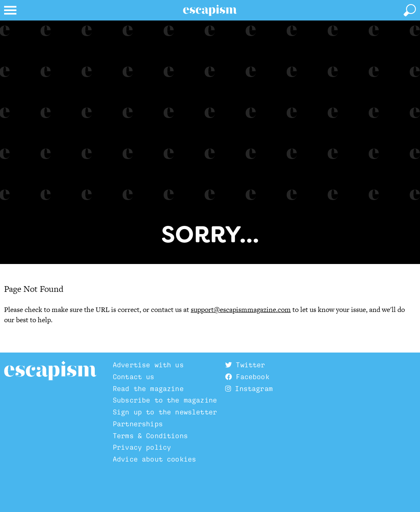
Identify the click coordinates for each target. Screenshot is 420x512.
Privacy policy (142, 447)
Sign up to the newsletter (165, 412)
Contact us (134, 377)
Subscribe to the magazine (165, 400)
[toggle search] (410, 10)
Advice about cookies (154, 459)
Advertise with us (148, 365)
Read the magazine (148, 389)
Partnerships (138, 424)
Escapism (50, 371)
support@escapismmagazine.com (241, 309)
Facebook (247, 377)
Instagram (249, 389)
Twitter (245, 365)
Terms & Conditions (150, 436)
